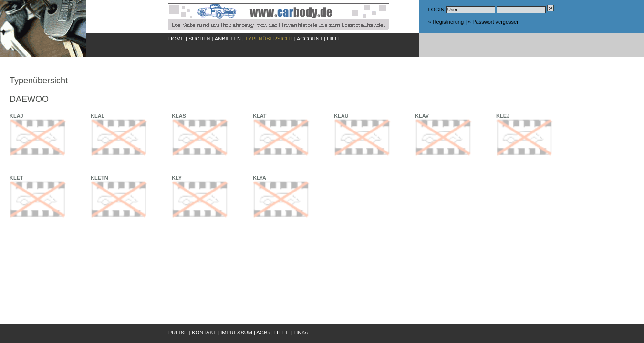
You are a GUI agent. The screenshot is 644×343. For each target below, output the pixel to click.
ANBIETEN (228, 39)
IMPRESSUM (236, 333)
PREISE (178, 333)
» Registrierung (446, 22)
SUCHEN (199, 39)
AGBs (263, 333)
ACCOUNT (310, 39)
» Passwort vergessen (494, 22)
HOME (176, 39)
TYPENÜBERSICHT (269, 39)
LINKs (301, 333)
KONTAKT (204, 333)
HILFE (334, 39)
